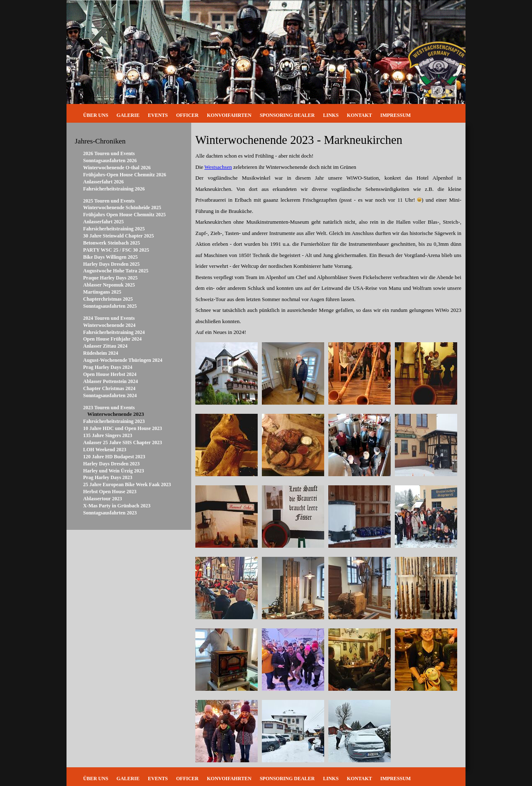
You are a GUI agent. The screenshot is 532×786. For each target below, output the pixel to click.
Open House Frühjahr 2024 (112, 339)
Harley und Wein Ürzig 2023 (113, 471)
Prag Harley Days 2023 (108, 477)
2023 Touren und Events (109, 408)
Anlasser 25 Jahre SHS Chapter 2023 (123, 442)
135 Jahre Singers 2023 (108, 435)
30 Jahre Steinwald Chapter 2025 (118, 236)
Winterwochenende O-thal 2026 (117, 168)
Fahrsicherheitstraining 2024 (114, 332)
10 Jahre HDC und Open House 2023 (123, 428)
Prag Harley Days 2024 (108, 367)
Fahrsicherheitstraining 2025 (114, 229)
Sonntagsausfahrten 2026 (110, 161)
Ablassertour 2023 (102, 499)
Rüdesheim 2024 (101, 353)
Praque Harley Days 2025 (110, 278)
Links (331, 115)
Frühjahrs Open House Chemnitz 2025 (124, 215)
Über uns (96, 115)
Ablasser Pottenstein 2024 (111, 381)
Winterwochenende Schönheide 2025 (122, 208)
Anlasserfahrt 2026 (103, 182)
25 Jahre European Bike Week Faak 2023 (127, 484)
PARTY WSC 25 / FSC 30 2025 (116, 250)
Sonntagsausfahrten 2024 (110, 395)
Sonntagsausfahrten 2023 (110, 513)
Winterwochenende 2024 (109, 325)
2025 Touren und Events (109, 201)
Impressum (395, 115)
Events (158, 115)
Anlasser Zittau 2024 (105, 346)
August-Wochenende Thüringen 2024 (123, 360)
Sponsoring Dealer (287, 115)
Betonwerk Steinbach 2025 (112, 243)
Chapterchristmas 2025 (108, 299)
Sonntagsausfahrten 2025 (110, 306)
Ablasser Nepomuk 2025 (109, 285)
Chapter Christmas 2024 (109, 388)
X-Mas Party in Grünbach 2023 (117, 506)
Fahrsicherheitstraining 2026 (114, 189)
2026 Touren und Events (109, 153)
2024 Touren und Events (109, 318)
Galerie (128, 115)
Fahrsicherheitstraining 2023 (114, 421)
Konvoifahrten (229, 115)
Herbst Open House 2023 (110, 492)
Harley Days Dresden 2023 (111, 464)
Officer (187, 115)
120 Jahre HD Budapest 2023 (114, 457)
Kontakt (360, 115)
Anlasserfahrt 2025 (103, 222)
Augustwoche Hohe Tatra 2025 (116, 271)
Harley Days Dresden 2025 (111, 264)
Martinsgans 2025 (102, 292)
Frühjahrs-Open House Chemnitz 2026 (125, 175)
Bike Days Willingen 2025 (110, 257)
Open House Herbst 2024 (110, 374)
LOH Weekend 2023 (105, 450)
